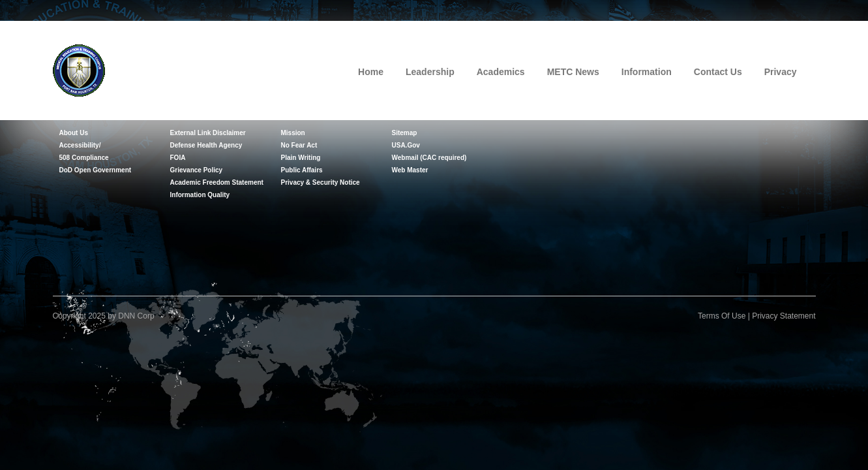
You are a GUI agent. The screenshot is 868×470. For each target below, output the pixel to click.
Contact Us (718, 72)
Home (371, 72)
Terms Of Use (722, 316)
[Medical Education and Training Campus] (79, 69)
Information (647, 72)
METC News (573, 72)
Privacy (781, 72)
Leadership (430, 72)
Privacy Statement (784, 316)
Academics (501, 72)
